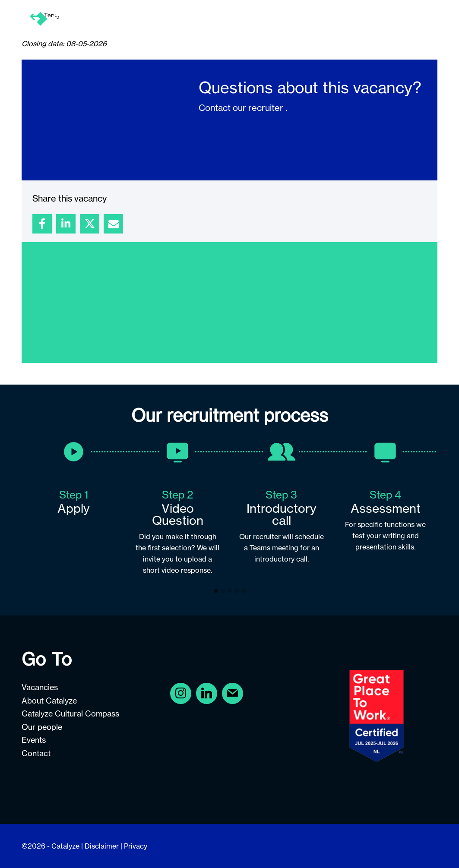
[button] (216, 591)
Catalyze (65, 846)
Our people (42, 727)
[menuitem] (214, 19)
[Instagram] (207, 693)
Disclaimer (102, 846)
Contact (36, 753)
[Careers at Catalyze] (135, 19)
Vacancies (40, 687)
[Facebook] (181, 693)
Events (34, 740)
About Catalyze (49, 701)
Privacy (136, 846)
